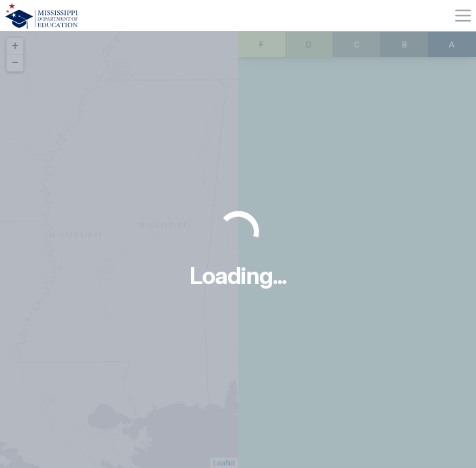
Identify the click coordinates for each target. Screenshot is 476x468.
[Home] (42, 16)
